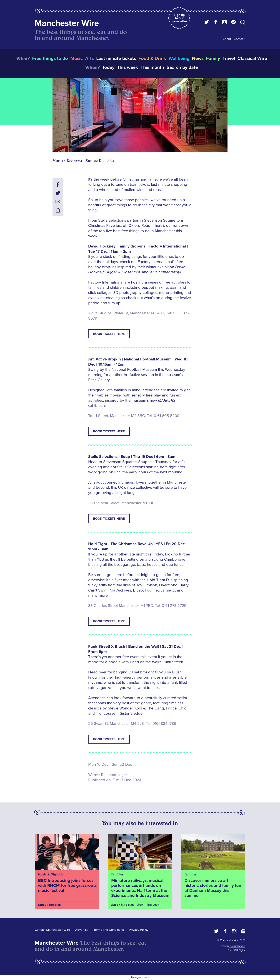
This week (127, 67)
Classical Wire (252, 59)
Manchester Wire (67, 23)
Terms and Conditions (109, 930)
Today (108, 67)
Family (213, 59)
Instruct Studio (237, 946)
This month (152, 67)
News (198, 59)
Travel (229, 59)
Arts (89, 59)
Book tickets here (109, 334)
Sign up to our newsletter (179, 18)
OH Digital (240, 950)
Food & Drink (152, 59)
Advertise (82, 930)
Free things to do (50, 59)
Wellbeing (179, 59)
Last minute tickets (116, 59)
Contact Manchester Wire (52, 930)
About (227, 39)
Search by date (182, 67)
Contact (239, 39)
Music (77, 59)
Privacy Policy (139, 930)
